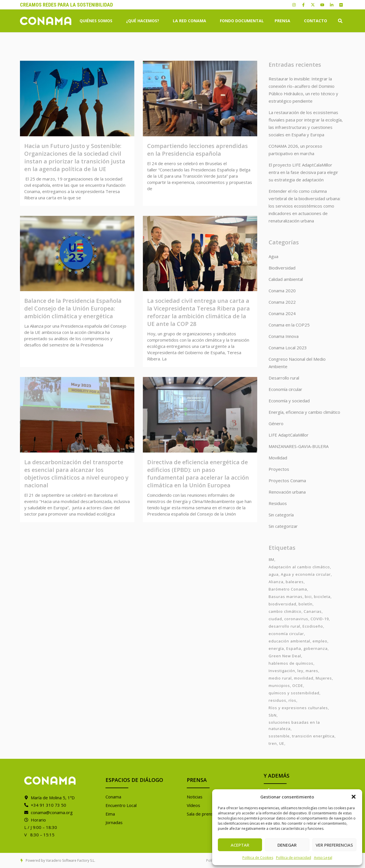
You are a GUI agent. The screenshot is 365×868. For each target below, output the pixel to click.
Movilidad (278, 458)
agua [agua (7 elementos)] (274, 574)
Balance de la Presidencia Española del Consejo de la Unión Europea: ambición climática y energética (73, 308)
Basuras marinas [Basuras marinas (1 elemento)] (286, 597)
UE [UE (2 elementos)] (282, 743)
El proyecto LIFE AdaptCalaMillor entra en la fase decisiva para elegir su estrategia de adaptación (303, 172)
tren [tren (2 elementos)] (273, 743)
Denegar (287, 845)
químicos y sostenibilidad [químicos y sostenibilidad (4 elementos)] (294, 693)
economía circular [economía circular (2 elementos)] (286, 634)
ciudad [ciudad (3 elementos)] (275, 619)
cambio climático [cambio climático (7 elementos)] (285, 611)
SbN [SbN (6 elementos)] (273, 715)
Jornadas (114, 822)
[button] (354, 797)
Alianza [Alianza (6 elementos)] (276, 582)
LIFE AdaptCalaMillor (289, 435)
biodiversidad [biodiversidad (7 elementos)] (282, 604)
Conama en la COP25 (289, 325)
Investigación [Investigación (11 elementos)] (282, 671)
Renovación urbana (287, 492)
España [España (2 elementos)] (294, 648)
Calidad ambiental (286, 279)
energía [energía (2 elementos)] (276, 648)
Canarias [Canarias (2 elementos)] (313, 611)
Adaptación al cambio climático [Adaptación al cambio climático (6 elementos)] (299, 567)
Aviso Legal (323, 858)
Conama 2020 (282, 291)
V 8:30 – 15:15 (39, 835)
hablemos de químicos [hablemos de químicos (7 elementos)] (291, 663)
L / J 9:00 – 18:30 (41, 827)
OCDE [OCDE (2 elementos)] (298, 686)
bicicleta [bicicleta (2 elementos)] (322, 597)
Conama (113, 797)
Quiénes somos (97, 21)
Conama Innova (284, 336)
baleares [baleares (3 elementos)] (295, 582)
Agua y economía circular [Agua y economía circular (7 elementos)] (306, 574)
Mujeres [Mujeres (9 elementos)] (324, 678)
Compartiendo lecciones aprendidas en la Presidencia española (197, 150)
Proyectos (279, 469)
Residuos (278, 503)
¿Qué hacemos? (144, 21)
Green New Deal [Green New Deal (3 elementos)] (285, 656)
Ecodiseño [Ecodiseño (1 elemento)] (313, 626)
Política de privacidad (294, 858)
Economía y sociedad (289, 401)
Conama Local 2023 (288, 348)
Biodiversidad (282, 268)
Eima (110, 814)
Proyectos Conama (287, 480)
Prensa (284, 21)
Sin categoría (281, 515)
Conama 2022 (282, 302)
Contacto (316, 21)
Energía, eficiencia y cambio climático (304, 412)
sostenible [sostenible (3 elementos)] (279, 736)
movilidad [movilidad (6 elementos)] (304, 678)
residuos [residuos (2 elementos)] (277, 700)
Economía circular (285, 389)
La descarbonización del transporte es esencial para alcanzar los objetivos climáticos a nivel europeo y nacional (76, 474)
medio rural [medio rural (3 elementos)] (280, 678)
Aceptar (240, 845)
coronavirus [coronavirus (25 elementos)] (296, 619)
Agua (273, 256)
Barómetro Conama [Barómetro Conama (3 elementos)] (288, 589)
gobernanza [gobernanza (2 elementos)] (316, 648)
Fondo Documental (242, 21)
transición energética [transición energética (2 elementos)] (313, 736)
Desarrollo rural (284, 378)
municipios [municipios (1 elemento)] (279, 686)
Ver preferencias (334, 845)
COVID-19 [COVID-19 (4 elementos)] (320, 619)
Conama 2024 (282, 313)
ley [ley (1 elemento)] (300, 671)
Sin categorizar (283, 526)
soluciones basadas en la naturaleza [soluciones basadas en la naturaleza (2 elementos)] (294, 725)
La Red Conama (191, 21)
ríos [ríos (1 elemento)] (292, 700)
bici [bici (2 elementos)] (308, 597)
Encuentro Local (121, 805)
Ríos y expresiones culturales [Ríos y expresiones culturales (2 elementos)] (298, 708)
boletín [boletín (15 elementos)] (306, 604)
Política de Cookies (258, 858)
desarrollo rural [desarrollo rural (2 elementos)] (284, 626)
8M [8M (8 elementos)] (271, 559)
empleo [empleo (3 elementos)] (320, 641)
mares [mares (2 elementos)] (312, 671)
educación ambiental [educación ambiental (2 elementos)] (289, 641)
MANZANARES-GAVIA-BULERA (299, 446)
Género (276, 423)
